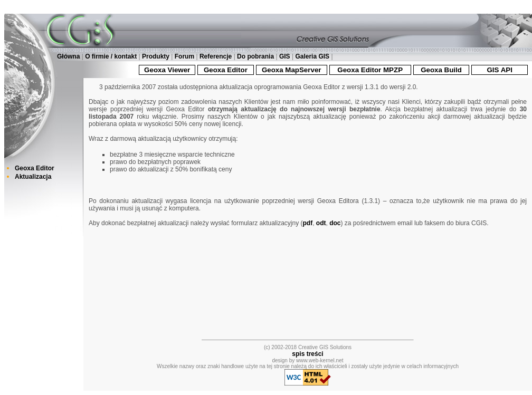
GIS (285, 56)
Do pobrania (255, 56)
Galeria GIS (312, 56)
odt (321, 223)
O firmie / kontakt (111, 56)
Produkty (156, 56)
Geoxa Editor (35, 168)
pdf (308, 223)
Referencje (216, 56)
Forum (184, 56)
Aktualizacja (33, 177)
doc (335, 223)
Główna (68, 56)
